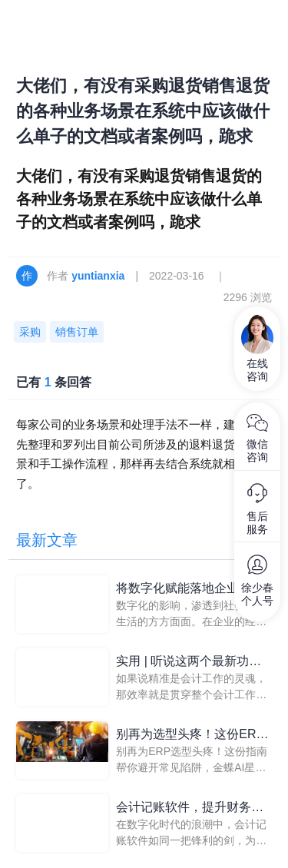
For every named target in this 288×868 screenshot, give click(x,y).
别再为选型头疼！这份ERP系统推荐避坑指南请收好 (190, 735)
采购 (30, 332)
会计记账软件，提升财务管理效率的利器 (190, 808)
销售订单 (77, 332)
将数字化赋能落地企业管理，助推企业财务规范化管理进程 (190, 590)
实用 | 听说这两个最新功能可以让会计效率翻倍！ (189, 663)
